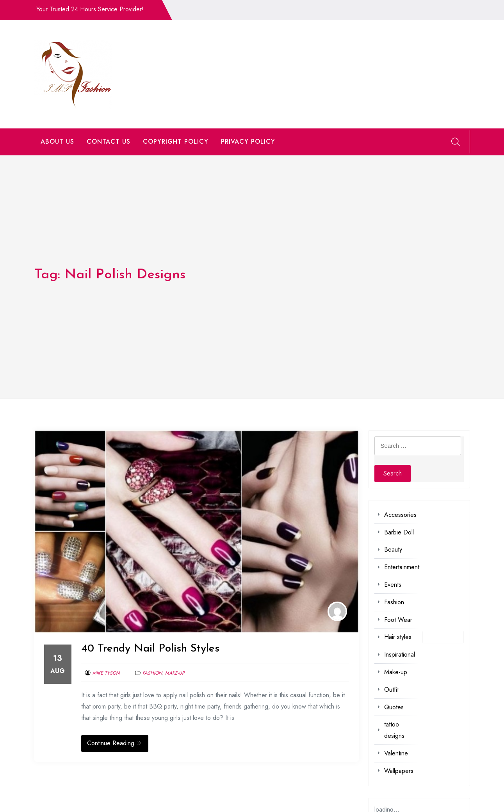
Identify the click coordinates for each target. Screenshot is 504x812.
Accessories (400, 515)
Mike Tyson (106, 673)
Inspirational (400, 654)
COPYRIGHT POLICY (176, 142)
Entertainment (402, 567)
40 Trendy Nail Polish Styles (150, 649)
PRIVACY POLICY (248, 142)
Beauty (393, 549)
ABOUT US (57, 142)
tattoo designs (394, 730)
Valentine (396, 753)
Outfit (391, 690)
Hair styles (398, 637)
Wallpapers (399, 771)
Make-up (175, 673)
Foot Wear (398, 620)
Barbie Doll (399, 532)
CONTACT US (109, 142)
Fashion (152, 673)
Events (393, 585)
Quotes (394, 707)
